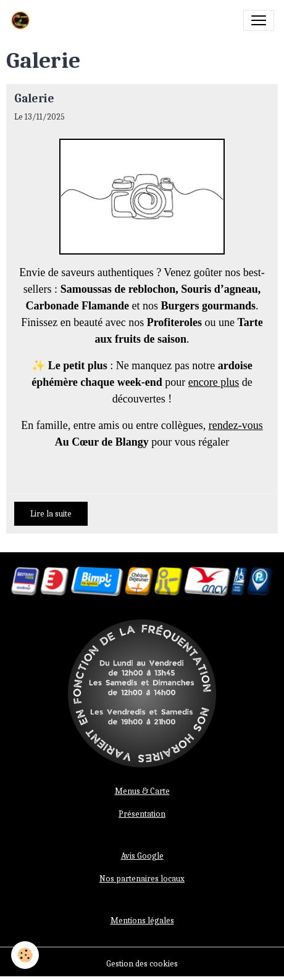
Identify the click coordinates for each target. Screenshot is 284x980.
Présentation (142, 814)
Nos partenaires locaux (142, 879)
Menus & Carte (142, 791)
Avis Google (142, 856)
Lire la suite (51, 514)
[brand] (23, 20)
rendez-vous (236, 425)
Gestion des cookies (142, 964)
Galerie (34, 99)
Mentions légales (142, 921)
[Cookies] (25, 955)
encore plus (214, 382)
